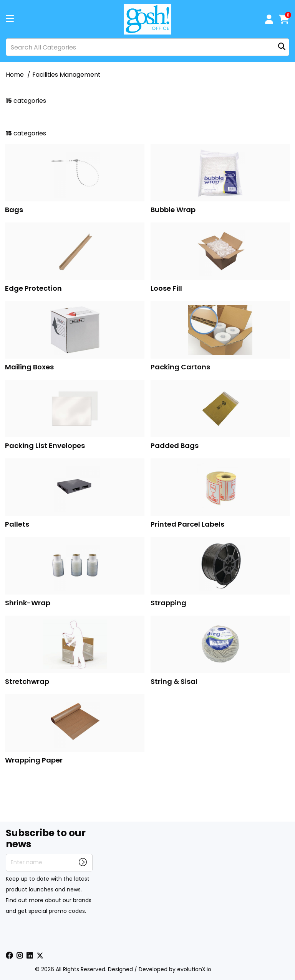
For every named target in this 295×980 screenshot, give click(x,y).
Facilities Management (66, 75)
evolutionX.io (194, 969)
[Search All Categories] (147, 47)
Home (15, 75)
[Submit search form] (282, 47)
